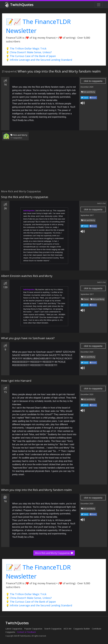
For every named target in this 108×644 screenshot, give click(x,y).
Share (93, 98)
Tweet (85, 98)
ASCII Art (68, 629)
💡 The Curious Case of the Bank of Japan (31, 56)
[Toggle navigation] (99, 5)
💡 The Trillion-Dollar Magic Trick (26, 48)
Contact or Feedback (26, 632)
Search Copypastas (53, 629)
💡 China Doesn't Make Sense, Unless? (29, 52)
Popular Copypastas (33, 629)
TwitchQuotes (19, 5)
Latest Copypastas (14, 629)
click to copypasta (93, 81)
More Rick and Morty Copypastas (54, 553)
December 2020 (87, 87)
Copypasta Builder (82, 629)
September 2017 (87, 215)
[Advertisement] (54, 167)
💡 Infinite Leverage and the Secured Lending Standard (39, 60)
